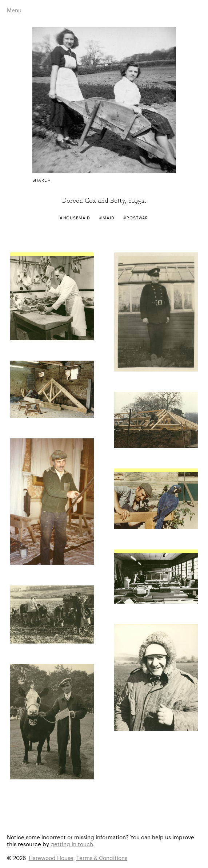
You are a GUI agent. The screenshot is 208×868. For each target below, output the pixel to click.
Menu (14, 10)
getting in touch (72, 844)
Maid (108, 218)
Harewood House (51, 858)
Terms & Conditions (102, 858)
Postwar (137, 218)
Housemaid (77, 218)
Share (40, 180)
